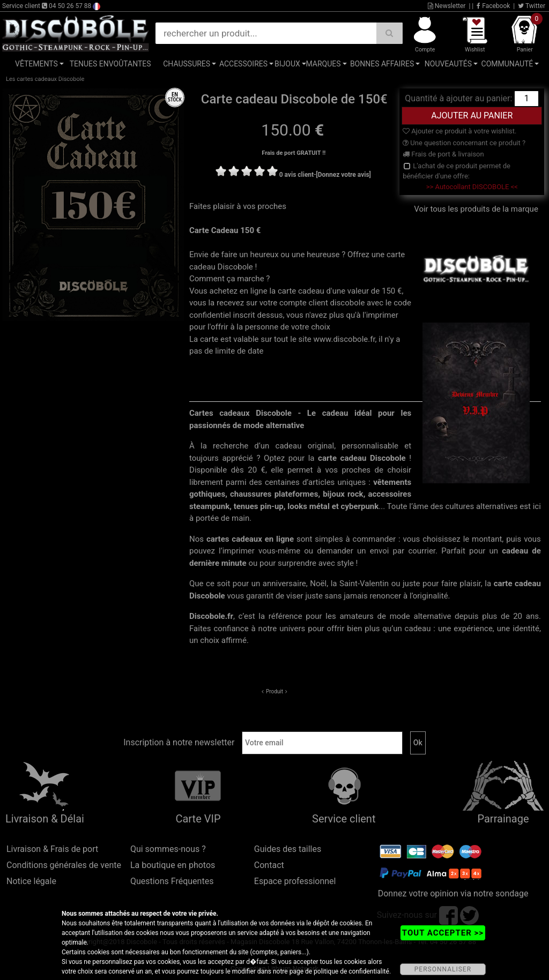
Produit (274, 691)
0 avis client (296, 175)
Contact (269, 865)
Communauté (507, 64)
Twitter (532, 6)
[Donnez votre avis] (343, 175)
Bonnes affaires (382, 64)
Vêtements (36, 64)
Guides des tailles (288, 849)
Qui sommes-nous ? (168, 849)
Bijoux (287, 64)
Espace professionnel (295, 881)
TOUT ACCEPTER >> (443, 933)
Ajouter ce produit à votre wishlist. (459, 131)
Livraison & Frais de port (52, 849)
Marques (323, 64)
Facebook (493, 6)
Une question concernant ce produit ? (464, 143)
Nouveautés (448, 64)
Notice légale (31, 881)
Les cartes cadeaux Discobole (45, 79)
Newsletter (447, 6)
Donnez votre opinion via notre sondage (453, 893)
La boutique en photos (173, 865)
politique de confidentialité (351, 971)
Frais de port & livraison (443, 154)
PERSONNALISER (443, 969)
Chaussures (187, 64)
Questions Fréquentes (172, 881)
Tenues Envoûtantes (110, 64)
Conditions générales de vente (64, 865)
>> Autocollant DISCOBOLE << (472, 187)
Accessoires (243, 64)
